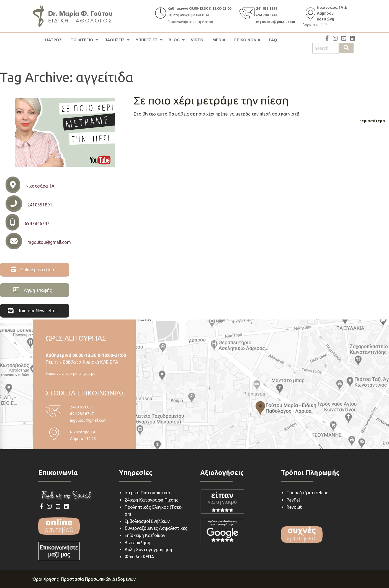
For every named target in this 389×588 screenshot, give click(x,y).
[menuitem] (53, 40)
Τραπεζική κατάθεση (308, 493)
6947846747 (37, 223)
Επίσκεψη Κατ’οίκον (145, 535)
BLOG (174, 40)
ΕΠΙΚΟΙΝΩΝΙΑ (247, 40)
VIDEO (197, 40)
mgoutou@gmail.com (276, 22)
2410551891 (40, 205)
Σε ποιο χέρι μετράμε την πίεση (211, 100)
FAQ (273, 40)
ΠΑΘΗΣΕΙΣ (114, 40)
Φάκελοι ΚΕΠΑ (139, 557)
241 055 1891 (267, 8)
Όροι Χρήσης (46, 579)
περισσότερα (372, 121)
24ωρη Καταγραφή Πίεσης (151, 500)
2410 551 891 (82, 407)
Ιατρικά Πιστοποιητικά (147, 493)
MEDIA (219, 40)
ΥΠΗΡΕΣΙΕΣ (147, 40)
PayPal (293, 500)
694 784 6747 (267, 15)
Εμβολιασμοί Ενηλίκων (147, 521)
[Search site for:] (326, 48)
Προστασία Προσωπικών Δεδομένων (98, 579)
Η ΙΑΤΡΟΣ (53, 40)
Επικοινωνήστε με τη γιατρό (190, 22)
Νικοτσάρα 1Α (40, 186)
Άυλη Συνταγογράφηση (148, 549)
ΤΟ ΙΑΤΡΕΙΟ (82, 40)
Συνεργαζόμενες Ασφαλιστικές (156, 528)
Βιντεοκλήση (137, 543)
